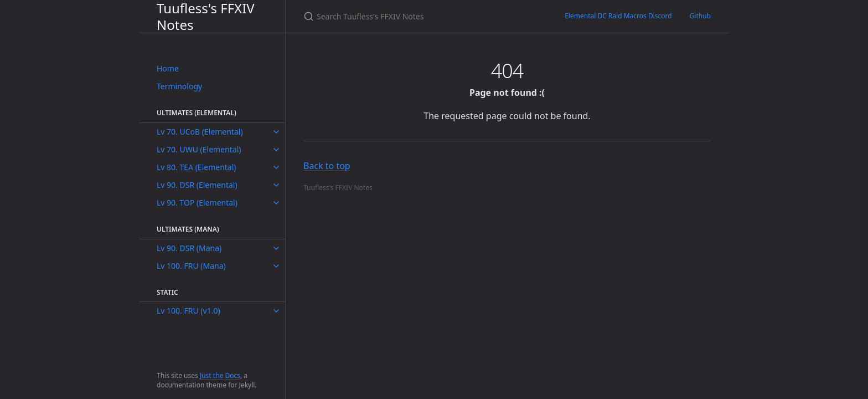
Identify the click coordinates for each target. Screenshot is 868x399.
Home (168, 68)
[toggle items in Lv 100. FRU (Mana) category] (276, 266)
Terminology (179, 86)
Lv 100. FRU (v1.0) (188, 311)
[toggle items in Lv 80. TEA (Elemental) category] (276, 167)
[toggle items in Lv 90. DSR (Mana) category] (276, 248)
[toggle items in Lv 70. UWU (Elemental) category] (276, 150)
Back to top (327, 166)
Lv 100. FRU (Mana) (191, 266)
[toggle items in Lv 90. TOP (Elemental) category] (276, 203)
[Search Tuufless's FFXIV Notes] (421, 16)
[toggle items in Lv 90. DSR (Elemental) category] (276, 185)
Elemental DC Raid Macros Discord (618, 16)
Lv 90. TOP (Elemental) (197, 203)
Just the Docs (220, 375)
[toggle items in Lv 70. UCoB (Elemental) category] (276, 132)
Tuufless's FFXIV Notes (206, 16)
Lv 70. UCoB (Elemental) (200, 132)
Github (700, 16)
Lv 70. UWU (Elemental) (199, 149)
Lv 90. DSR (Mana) (189, 248)
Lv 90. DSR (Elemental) (197, 185)
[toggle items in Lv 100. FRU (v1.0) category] (276, 311)
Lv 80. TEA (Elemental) (197, 167)
